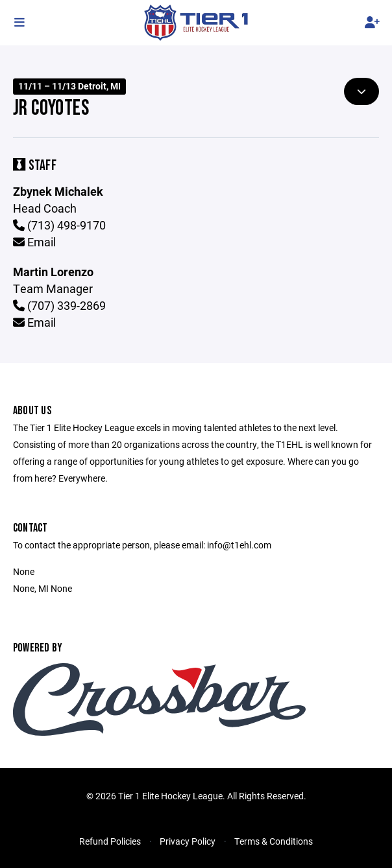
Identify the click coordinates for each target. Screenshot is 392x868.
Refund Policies (110, 841)
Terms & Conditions (274, 841)
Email (34, 242)
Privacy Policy (188, 841)
